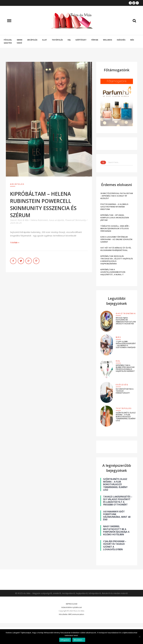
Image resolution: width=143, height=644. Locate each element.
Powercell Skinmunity (75, 220)
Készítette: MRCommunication (71, 614)
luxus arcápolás (56, 220)
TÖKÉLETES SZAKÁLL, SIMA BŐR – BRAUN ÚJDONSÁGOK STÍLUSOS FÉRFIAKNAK (115, 228)
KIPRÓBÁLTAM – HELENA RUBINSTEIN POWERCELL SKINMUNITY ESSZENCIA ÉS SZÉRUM (43, 204)
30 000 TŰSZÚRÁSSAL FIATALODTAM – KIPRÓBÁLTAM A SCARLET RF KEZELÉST (117, 196)
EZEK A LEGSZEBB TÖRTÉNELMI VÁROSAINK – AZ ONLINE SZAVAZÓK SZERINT (116, 239)
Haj (69, 40)
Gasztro (8, 43)
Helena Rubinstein (39, 220)
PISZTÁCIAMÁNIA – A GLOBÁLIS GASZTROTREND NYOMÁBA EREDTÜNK (114, 207)
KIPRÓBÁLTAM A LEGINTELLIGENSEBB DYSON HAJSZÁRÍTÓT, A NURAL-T (113, 272)
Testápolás (57, 40)
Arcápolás (32, 40)
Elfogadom (65, 640)
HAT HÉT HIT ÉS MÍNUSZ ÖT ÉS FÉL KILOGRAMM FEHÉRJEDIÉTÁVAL (116, 249)
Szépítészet (81, 40)
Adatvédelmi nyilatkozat (71, 607)
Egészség (121, 40)
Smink (20, 40)
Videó (19, 43)
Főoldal (8, 40)
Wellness (108, 40)
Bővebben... (79, 640)
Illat (45, 40)
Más (132, 40)
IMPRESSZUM (72, 604)
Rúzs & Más (23, 220)
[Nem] (140, 637)
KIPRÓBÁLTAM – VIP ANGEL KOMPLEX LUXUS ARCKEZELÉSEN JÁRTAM (115, 218)
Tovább (15, 243)
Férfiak (95, 40)
